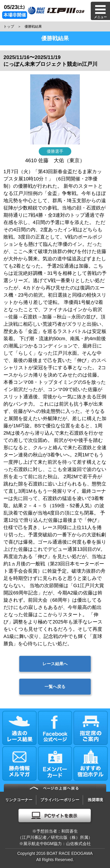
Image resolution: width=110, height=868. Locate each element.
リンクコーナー (19, 800)
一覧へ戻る (55, 687)
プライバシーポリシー (60, 800)
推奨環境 (95, 800)
